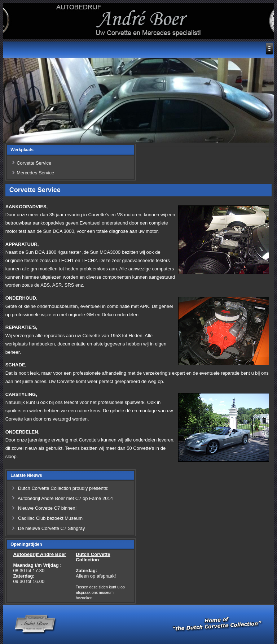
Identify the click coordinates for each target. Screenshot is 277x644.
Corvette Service (34, 163)
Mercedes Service (35, 173)
